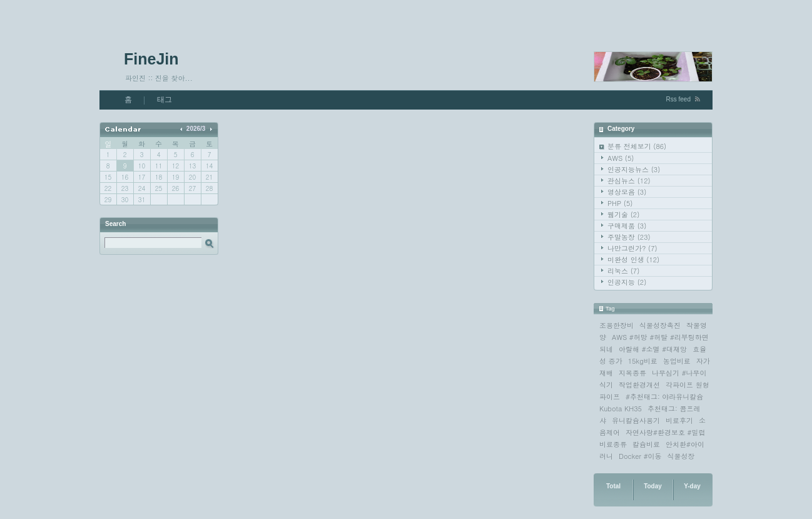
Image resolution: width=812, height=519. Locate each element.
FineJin (151, 59)
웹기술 (623, 214)
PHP (620, 203)
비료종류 (613, 444)
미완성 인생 (633, 259)
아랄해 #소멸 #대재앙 (653, 349)
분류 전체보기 (637, 146)
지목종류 (632, 373)
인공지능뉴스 (634, 169)
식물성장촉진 (660, 325)
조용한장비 (617, 325)
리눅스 (623, 271)
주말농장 (629, 237)
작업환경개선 (639, 385)
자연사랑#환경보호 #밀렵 (665, 432)
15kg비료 (643, 361)
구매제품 (627, 226)
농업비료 (677, 361)
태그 (165, 100)
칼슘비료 (646, 444)
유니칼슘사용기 (636, 420)
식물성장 (681, 456)
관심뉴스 (629, 181)
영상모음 (627, 192)
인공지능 (627, 282)
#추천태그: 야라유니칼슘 (664, 397)
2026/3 (196, 129)
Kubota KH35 (621, 409)
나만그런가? (632, 248)
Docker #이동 (640, 456)
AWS (621, 158)
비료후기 (679, 420)
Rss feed (678, 99)
